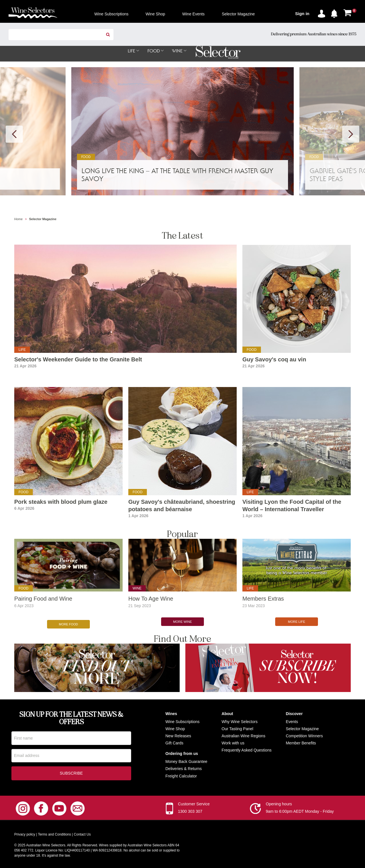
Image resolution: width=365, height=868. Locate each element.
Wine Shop (175, 726)
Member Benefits (301, 741)
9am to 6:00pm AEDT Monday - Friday (300, 810)
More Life (297, 622)
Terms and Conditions (54, 833)
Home (18, 219)
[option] (182, 132)
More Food (69, 622)
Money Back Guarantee (186, 759)
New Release (177, 734)
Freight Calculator (181, 774)
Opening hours (279, 803)
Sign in (302, 14)
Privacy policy (25, 833)
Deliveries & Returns (184, 767)
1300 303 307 (190, 810)
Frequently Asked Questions (247, 748)
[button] (336, 13)
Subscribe (71, 772)
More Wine (182, 622)
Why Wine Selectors (240, 719)
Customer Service (194, 803)
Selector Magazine (302, 726)
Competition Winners (304, 734)
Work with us (233, 741)
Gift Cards (174, 741)
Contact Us (82, 833)
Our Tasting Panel (237, 726)
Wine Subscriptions (182, 719)
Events (292, 719)
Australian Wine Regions (243, 734)
